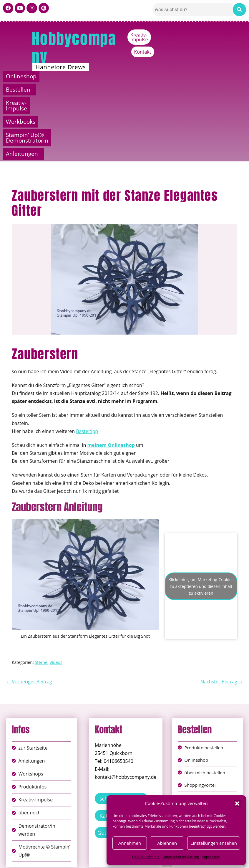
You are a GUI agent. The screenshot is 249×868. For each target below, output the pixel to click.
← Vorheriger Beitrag (29, 617)
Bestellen (88, 76)
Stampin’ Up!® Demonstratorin (75, 90)
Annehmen (130, 843)
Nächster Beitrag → (222, 617)
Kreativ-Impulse (200, 35)
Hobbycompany (74, 48)
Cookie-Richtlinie (146, 857)
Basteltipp (87, 367)
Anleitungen (196, 90)
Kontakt (235, 35)
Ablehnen (167, 843)
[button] (237, 803)
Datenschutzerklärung (181, 857)
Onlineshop (31, 76)
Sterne (41, 598)
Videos (56, 598)
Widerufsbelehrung (104, 859)
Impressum (211, 857)
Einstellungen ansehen (214, 843)
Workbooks (216, 76)
